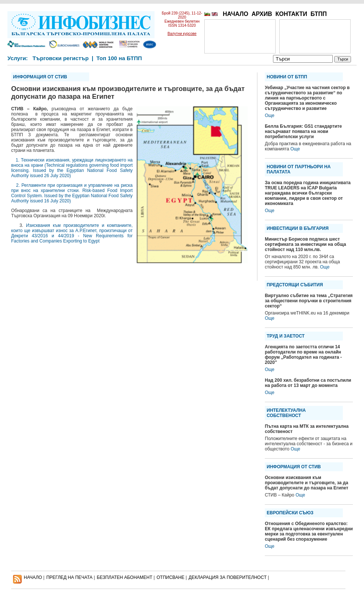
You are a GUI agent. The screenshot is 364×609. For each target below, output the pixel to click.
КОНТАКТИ (291, 14)
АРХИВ (262, 14)
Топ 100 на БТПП (119, 58)
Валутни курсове (182, 34)
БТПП (319, 14)
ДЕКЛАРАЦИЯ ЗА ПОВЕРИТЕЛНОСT (228, 577)
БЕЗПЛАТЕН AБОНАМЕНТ (125, 577)
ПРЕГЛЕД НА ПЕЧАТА (69, 577)
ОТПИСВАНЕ (171, 577)
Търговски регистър (60, 58)
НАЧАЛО (236, 14)
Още (270, 115)
